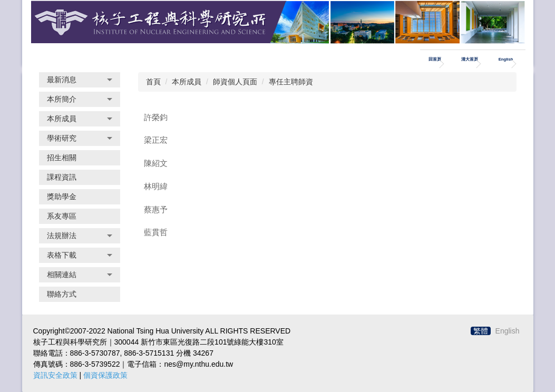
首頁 (153, 82)
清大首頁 (470, 59)
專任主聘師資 (291, 82)
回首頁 (435, 59)
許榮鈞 (156, 117)
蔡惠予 (156, 209)
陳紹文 (156, 163)
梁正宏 (156, 140)
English (506, 59)
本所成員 (187, 82)
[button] (80, 80)
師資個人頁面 (235, 82)
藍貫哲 (156, 232)
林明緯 (156, 186)
